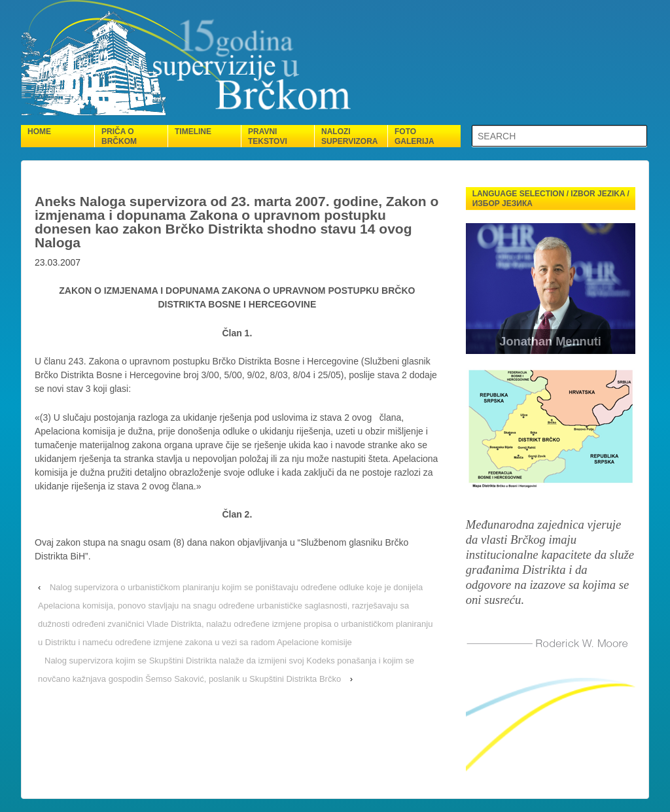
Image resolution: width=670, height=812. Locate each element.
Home (39, 132)
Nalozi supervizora (349, 136)
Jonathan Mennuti (550, 342)
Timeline (193, 132)
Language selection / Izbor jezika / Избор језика (551, 199)
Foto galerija (414, 136)
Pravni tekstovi (268, 136)
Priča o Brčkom (119, 136)
